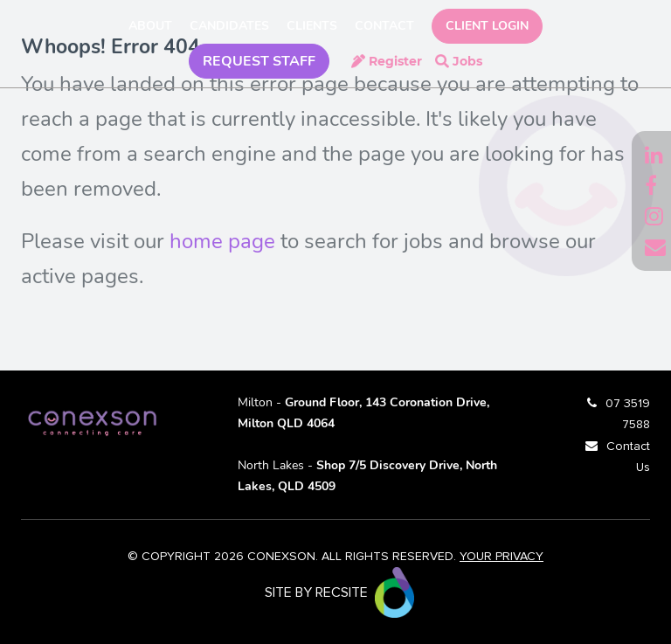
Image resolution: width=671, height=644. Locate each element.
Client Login (487, 26)
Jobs (467, 61)
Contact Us (628, 457)
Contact (384, 26)
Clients (312, 26)
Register (395, 61)
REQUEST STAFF (259, 61)
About (150, 26)
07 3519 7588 (628, 414)
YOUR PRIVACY (502, 557)
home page (222, 241)
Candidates (229, 26)
